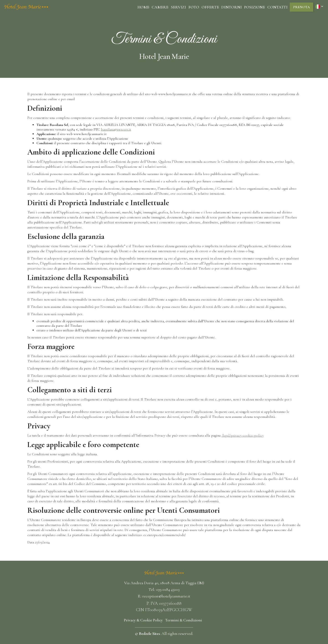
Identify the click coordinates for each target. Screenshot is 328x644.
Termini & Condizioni (184, 620)
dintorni (232, 7)
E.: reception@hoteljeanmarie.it (164, 596)
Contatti (277, 7)
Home (143, 7)
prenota (301, 7)
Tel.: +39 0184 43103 (164, 589)
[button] (320, 6)
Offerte (210, 7)
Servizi (178, 7)
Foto (194, 7)
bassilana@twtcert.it (116, 129)
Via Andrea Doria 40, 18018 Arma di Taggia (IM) (164, 583)
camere (160, 7)
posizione (255, 7)
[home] (26, 7)
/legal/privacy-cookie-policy (243, 435)
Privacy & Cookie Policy (143, 620)
